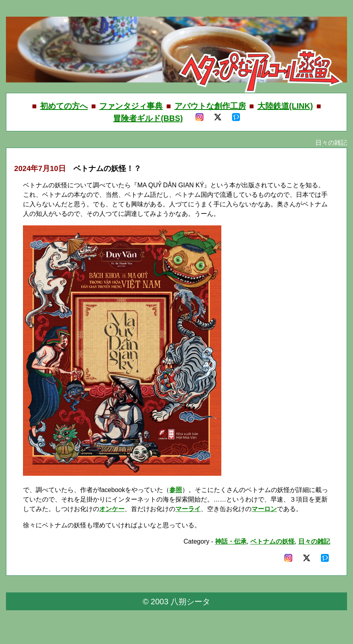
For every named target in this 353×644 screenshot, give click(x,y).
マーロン (264, 509)
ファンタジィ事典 (131, 106)
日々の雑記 (314, 541)
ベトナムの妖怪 (272, 541)
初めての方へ (64, 106)
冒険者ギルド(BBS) (148, 118)
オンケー (112, 509)
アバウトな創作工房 (210, 106)
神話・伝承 (231, 541)
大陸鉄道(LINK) (285, 106)
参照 (176, 490)
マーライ (188, 509)
